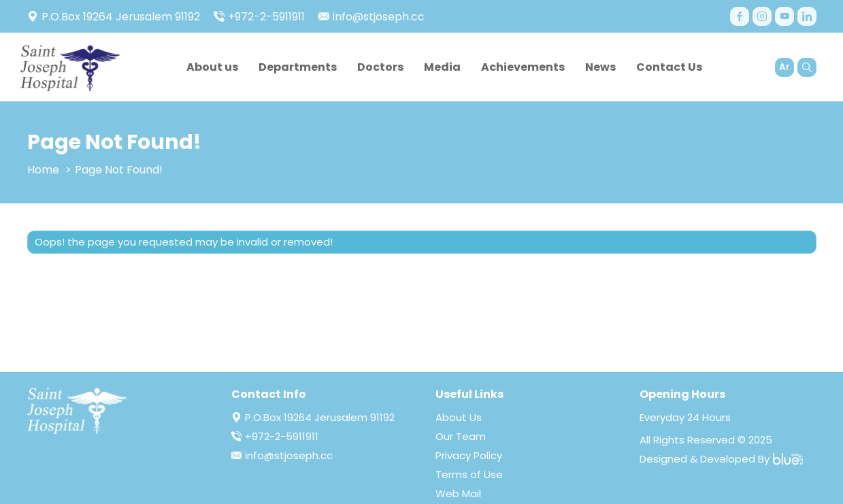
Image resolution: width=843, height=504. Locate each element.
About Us (459, 417)
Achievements (523, 67)
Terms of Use (469, 474)
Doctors (380, 67)
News (600, 67)
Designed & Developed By (721, 459)
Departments (298, 67)
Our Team (461, 436)
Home (43, 170)
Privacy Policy (469, 455)
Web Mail (458, 493)
